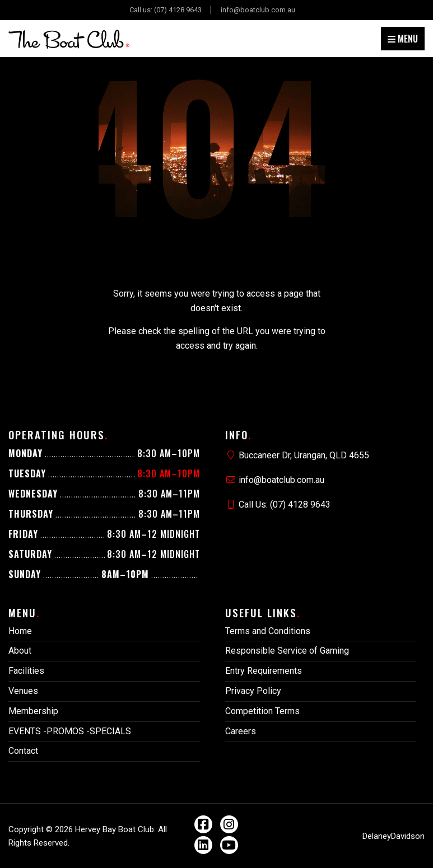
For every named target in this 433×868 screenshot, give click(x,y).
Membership (33, 711)
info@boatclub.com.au (258, 10)
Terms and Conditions (268, 631)
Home (20, 631)
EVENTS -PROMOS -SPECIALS (70, 731)
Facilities (26, 671)
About (20, 651)
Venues (23, 691)
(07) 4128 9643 (178, 10)
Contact (23, 751)
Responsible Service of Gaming (287, 651)
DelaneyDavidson (394, 836)
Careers (241, 731)
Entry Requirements (264, 671)
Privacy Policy (253, 691)
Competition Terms (262, 711)
